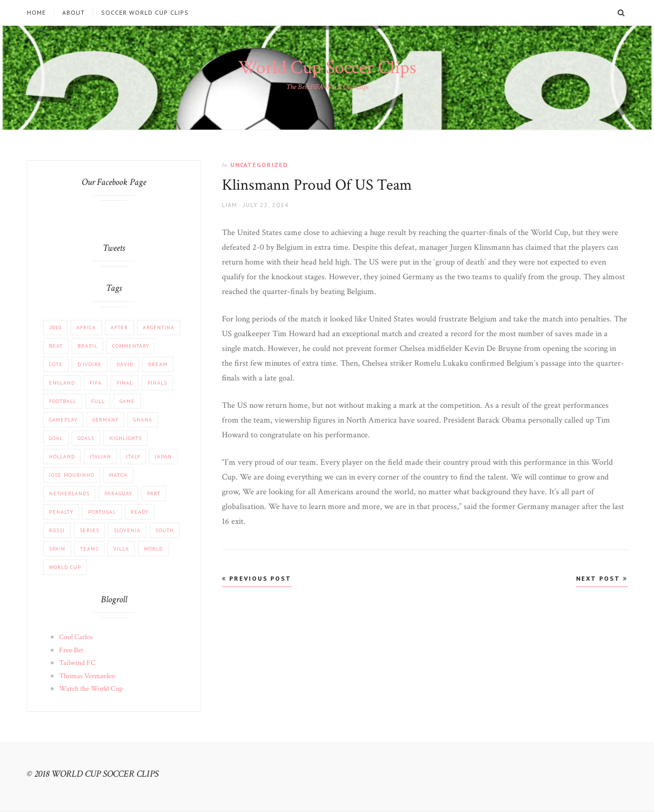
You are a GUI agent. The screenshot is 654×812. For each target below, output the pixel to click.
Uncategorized (259, 165)
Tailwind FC (77, 663)
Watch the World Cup (91, 689)
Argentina (159, 327)
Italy (133, 457)
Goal (56, 438)
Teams (89, 549)
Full (98, 401)
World (153, 549)
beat (56, 346)
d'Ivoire (90, 364)
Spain (57, 549)
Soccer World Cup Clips (145, 13)
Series (89, 530)
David (125, 364)
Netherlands (69, 493)
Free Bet (71, 650)
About (74, 13)
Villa (121, 549)
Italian (100, 457)
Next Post (602, 578)
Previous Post (257, 578)
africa (86, 327)
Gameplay (63, 420)
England (62, 383)
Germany (105, 420)
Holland (62, 457)
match (118, 475)
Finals (157, 383)
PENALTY (61, 512)
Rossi (57, 530)
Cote (56, 364)
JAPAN (163, 457)
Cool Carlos (76, 637)
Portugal (102, 512)
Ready (140, 512)
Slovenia (127, 530)
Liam (230, 205)
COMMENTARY (131, 346)
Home (36, 13)
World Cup (65, 567)
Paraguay (118, 493)
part (154, 493)
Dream (158, 364)
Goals (86, 438)
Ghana (143, 420)
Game (127, 401)
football (63, 401)
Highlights (125, 438)
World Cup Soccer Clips (327, 68)
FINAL (125, 383)
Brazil (87, 346)
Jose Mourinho (72, 475)
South (165, 530)
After (119, 327)
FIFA (96, 383)
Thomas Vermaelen (87, 676)
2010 (55, 327)
